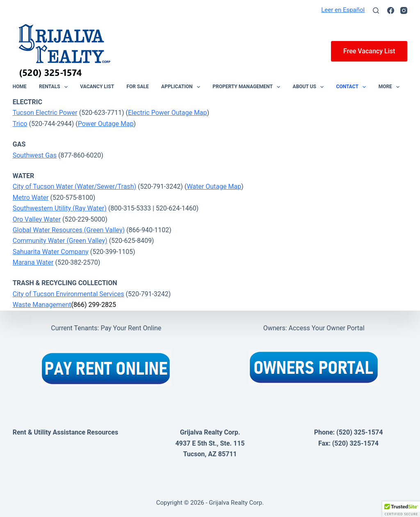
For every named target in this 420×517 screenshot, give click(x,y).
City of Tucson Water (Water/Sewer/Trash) (74, 186)
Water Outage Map (214, 186)
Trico (20, 124)
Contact (353, 87)
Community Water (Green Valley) (60, 241)
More (391, 87)
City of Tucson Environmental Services (68, 294)
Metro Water (31, 198)
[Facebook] (391, 10)
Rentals (55, 87)
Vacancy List (97, 87)
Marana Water (33, 262)
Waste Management (42, 305)
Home (20, 87)
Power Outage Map (106, 124)
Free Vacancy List (369, 51)
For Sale (138, 87)
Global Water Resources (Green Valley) (69, 230)
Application (182, 87)
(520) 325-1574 (360, 432)
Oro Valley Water (37, 219)
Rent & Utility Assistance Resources (65, 432)
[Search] (376, 10)
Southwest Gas (35, 155)
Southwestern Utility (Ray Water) (60, 208)
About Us (310, 87)
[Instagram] (404, 10)
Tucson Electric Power (45, 113)
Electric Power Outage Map (168, 113)
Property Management (248, 87)
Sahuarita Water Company (51, 252)
